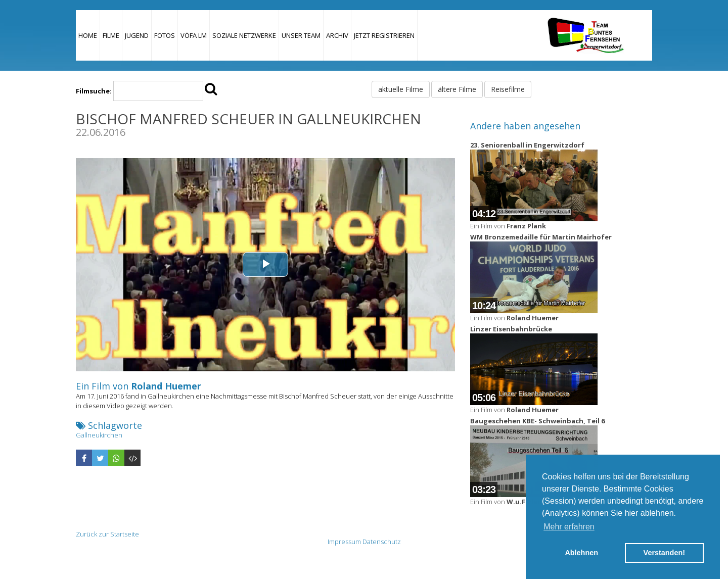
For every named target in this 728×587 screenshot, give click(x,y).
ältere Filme (457, 89)
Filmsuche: (94, 91)
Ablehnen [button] (581, 553)
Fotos (165, 35)
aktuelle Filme (401, 89)
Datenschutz (382, 542)
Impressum (344, 542)
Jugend (137, 35)
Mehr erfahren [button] (569, 527)
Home (88, 35)
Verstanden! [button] (664, 553)
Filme (111, 35)
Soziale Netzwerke (244, 35)
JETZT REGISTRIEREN (384, 35)
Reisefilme (508, 89)
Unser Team (301, 35)
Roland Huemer (166, 386)
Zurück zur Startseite (107, 534)
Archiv (337, 35)
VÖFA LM (194, 35)
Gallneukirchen (99, 435)
